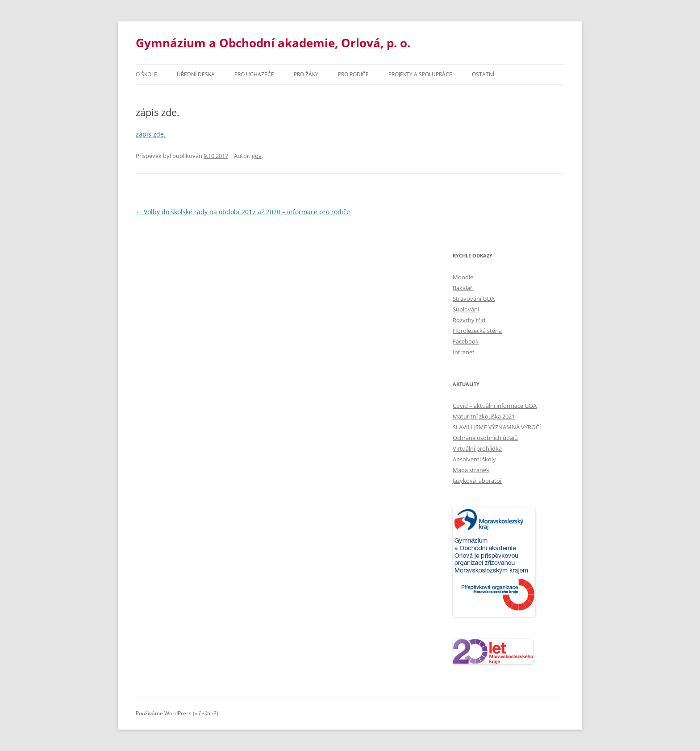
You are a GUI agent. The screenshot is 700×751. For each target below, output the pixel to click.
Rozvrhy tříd (469, 320)
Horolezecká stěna (477, 331)
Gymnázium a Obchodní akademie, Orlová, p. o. (273, 43)
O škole (146, 74)
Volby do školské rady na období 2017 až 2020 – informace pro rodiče (243, 212)
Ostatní (483, 74)
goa (257, 156)
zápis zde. (151, 134)
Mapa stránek (471, 470)
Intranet (464, 352)
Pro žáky (306, 74)
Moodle (463, 277)
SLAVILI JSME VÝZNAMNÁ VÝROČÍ (497, 427)
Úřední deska (196, 74)
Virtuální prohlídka (477, 448)
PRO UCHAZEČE (254, 74)
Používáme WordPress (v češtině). (178, 713)
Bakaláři (463, 288)
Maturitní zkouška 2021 (484, 416)
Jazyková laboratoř (477, 481)
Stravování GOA (474, 299)
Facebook (466, 341)
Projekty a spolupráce (420, 74)
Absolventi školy (474, 459)
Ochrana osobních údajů (485, 438)
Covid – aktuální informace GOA (495, 406)
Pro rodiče (353, 74)
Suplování (466, 309)
